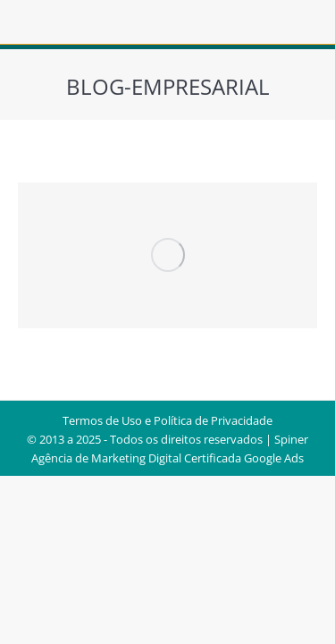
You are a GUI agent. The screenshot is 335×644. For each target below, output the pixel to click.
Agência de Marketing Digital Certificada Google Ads (167, 458)
